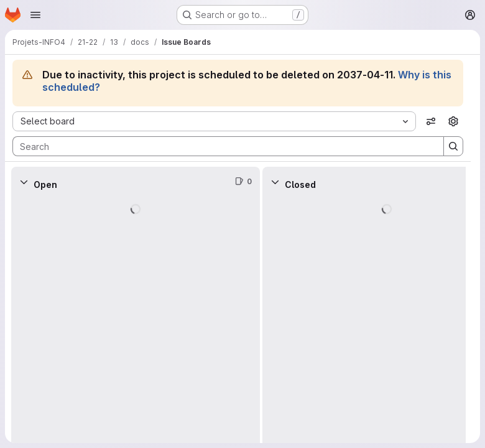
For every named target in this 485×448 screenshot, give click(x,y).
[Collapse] (24, 182)
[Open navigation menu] (35, 15)
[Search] (222, 146)
